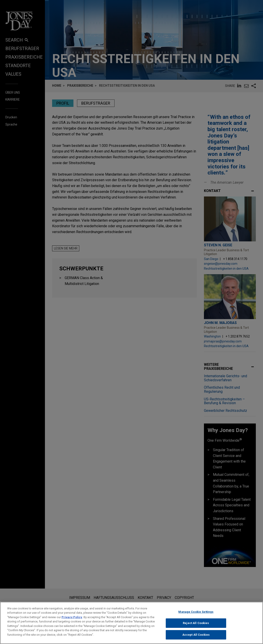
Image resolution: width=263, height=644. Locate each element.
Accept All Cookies (196, 638)
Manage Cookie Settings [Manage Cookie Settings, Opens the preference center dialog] (196, 616)
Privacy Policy (72, 621)
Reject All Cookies (196, 627)
